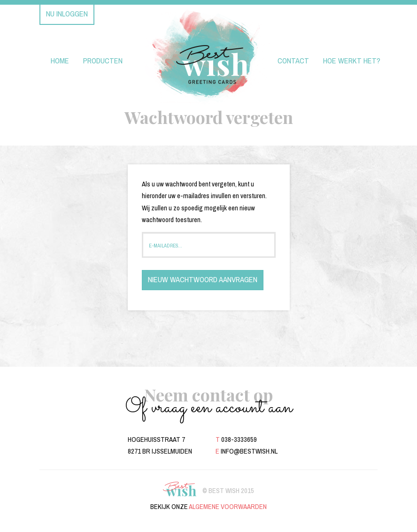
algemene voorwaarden (228, 507)
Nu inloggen (67, 14)
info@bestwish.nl (249, 451)
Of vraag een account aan (209, 408)
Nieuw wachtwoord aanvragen (203, 280)
